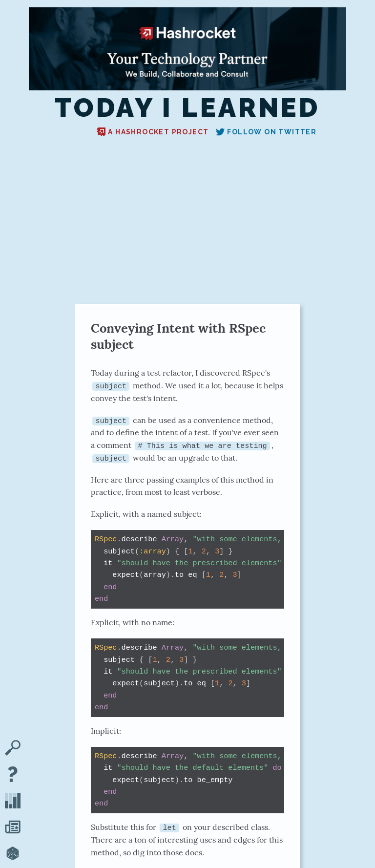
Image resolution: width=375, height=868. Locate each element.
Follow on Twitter (266, 132)
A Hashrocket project (153, 132)
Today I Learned (187, 108)
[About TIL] (13, 775)
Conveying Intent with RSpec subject (178, 336)
